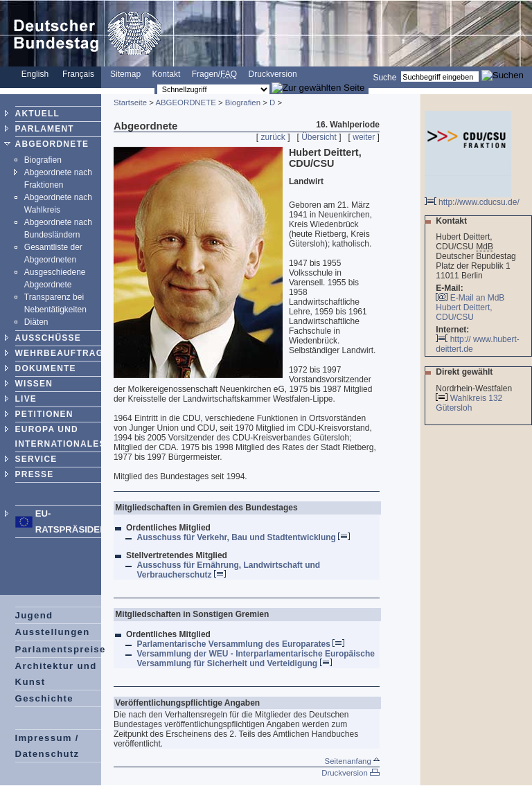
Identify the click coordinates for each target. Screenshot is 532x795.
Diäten (36, 322)
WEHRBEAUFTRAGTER (69, 353)
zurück (273, 137)
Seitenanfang (352, 761)
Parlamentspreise (61, 649)
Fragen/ (214, 74)
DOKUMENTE (46, 368)
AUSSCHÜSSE (48, 338)
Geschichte (44, 698)
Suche (384, 77)
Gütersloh (455, 408)
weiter (364, 137)
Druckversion (273, 74)
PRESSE (35, 474)
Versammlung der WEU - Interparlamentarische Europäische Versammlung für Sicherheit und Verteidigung (255, 659)
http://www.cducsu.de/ (472, 198)
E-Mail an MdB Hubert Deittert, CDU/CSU (470, 307)
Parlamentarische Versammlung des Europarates (240, 644)
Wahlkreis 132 (477, 398)
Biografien (43, 160)
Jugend (34, 615)
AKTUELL (37, 114)
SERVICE (36, 459)
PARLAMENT (45, 129)
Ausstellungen (53, 632)
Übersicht (319, 137)
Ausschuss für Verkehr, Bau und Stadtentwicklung (243, 537)
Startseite (130, 102)
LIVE (26, 399)
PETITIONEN (44, 414)
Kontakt (167, 74)
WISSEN (34, 384)
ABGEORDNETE (52, 144)
